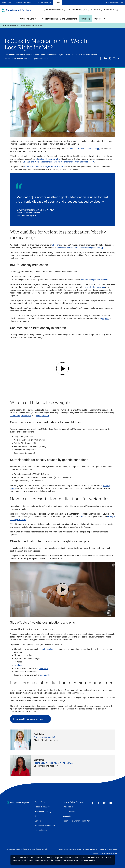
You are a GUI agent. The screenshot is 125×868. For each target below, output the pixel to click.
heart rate (43, 668)
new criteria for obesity (95, 287)
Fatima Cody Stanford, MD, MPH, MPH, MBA (44, 167)
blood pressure (42, 415)
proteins (82, 517)
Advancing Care (29, 19)
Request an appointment (53, 10)
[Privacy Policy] (90, 860)
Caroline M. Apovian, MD (48, 159)
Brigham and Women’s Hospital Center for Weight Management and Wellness (57, 162)
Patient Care (7, 2)
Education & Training (43, 2)
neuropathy (45, 675)
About (58, 2)
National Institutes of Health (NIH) (82, 149)
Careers (100, 19)
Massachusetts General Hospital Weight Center (79, 248)
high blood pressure (100, 280)
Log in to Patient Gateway (74, 10)
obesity (55, 245)
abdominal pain (48, 649)
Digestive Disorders (40, 58)
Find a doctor (94, 10)
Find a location (107, 10)
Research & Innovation (24, 2)
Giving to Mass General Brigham (114, 2)
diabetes (85, 280)
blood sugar (26, 415)
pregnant (105, 318)
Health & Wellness (24, 58)
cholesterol (15, 415)
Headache (18, 665)
